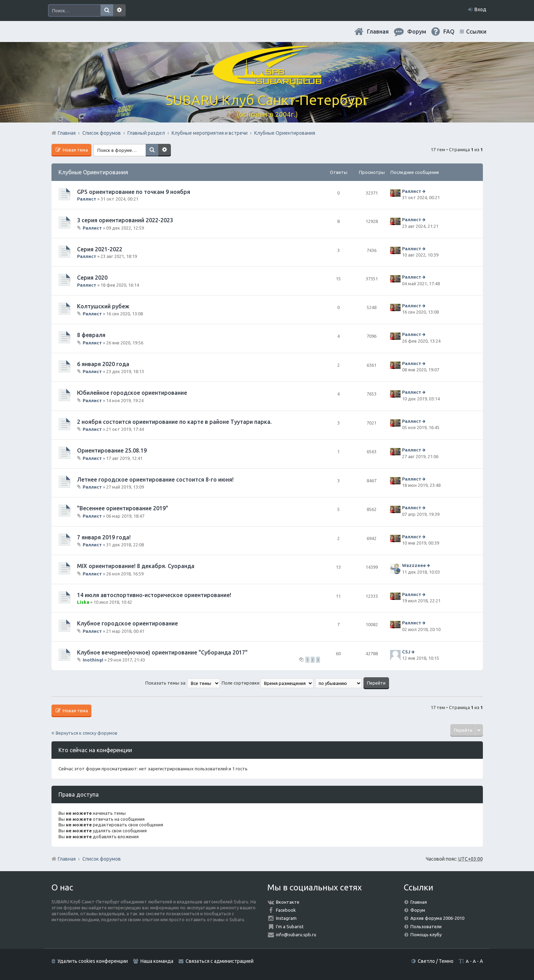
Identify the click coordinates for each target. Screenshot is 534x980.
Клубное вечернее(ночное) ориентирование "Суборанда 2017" (162, 652)
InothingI (93, 660)
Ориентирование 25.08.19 (112, 450)
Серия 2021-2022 (100, 249)
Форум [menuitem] (417, 31)
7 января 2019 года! (104, 537)
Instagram (286, 918)
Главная (378, 31)
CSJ (406, 652)
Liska (83, 602)
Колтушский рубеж (103, 306)
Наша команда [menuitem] (157, 961)
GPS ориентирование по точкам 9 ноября (134, 192)
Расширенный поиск (119, 10)
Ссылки (476, 31)
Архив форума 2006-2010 (437, 918)
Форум (418, 910)
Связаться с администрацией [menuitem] (220, 961)
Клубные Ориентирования (93, 172)
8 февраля (91, 335)
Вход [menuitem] (480, 9)
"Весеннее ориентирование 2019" (123, 508)
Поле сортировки (268, 683)
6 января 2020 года (103, 364)
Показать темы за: (183, 683)
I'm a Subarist (290, 926)
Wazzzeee (414, 565)
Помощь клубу (426, 934)
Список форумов (102, 859)
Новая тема (75, 150)
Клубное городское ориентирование (127, 623)
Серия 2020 (92, 278)
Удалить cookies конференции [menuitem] (93, 961)
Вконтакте (288, 902)
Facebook (286, 910)
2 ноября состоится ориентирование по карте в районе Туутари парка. (174, 422)
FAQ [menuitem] (449, 31)
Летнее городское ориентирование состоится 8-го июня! (155, 479)
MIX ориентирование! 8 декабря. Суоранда (136, 566)
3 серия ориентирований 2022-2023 (125, 220)
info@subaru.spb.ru (296, 934)
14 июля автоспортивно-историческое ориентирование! (154, 595)
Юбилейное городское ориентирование (132, 393)
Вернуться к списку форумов (86, 733)
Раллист (87, 199)
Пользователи (426, 926)
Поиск (107, 10)
